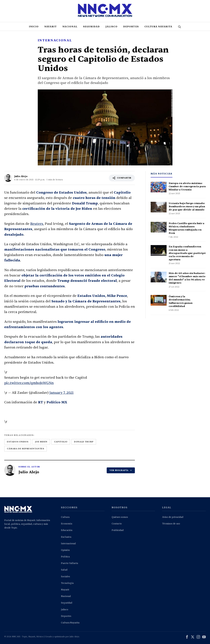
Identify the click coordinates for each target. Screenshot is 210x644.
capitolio (61, 442)
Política (65, 557)
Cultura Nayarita (158, 27)
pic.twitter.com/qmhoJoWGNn (29, 383)
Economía (67, 524)
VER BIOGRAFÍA (121, 470)
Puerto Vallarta (69, 563)
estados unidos (18, 442)
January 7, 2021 (61, 393)
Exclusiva (66, 537)
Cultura (65, 517)
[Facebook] (187, 637)
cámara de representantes (26, 449)
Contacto (117, 524)
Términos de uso (171, 524)
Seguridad (91, 27)
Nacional (70, 27)
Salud (64, 570)
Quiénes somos (120, 517)
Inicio (34, 27)
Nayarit (51, 27)
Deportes (131, 27)
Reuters (37, 224)
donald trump (84, 442)
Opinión (65, 550)
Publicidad (118, 530)
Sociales (65, 577)
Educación (67, 530)
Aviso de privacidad (173, 517)
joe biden (41, 442)
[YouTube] (204, 637)
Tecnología (67, 583)
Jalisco (111, 27)
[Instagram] (198, 637)
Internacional (68, 544)
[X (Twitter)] (193, 637)
